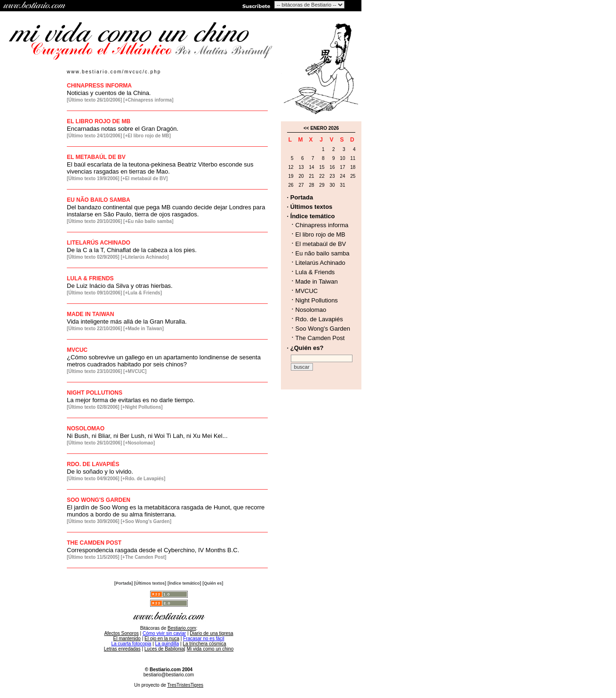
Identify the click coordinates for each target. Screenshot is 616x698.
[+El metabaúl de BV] (144, 178)
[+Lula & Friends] (143, 293)
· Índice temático (311, 216)
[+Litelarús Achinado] (144, 257)
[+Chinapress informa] (148, 100)
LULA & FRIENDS (90, 278)
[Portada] (124, 583)
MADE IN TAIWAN (90, 314)
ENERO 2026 (324, 128)
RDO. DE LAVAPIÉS (93, 464)
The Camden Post (320, 338)
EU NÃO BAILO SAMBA (99, 200)
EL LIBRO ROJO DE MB (99, 121)
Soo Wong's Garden (323, 329)
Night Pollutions (317, 300)
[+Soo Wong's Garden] (146, 521)
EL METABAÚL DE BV (96, 157)
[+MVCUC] (135, 371)
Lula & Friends (315, 272)
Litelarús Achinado (320, 263)
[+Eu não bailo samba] (148, 221)
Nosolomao (311, 310)
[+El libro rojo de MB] (147, 136)
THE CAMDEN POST (94, 543)
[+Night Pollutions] (141, 407)
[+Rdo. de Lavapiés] (143, 479)
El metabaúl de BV (321, 244)
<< (306, 128)
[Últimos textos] (150, 583)
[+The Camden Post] (143, 557)
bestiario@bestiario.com (169, 675)
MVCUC (77, 350)
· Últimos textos (310, 207)
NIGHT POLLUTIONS (95, 393)
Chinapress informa (322, 225)
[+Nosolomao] (139, 443)
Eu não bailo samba (323, 253)
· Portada (300, 197)
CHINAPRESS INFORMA (99, 86)
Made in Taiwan (317, 282)
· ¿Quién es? (305, 348)
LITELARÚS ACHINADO (99, 243)
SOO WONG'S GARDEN (99, 500)
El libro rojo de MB (320, 234)
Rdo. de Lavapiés (319, 319)
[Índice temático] (184, 583)
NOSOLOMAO (86, 428)
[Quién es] (213, 583)
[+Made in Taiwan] (144, 329)
